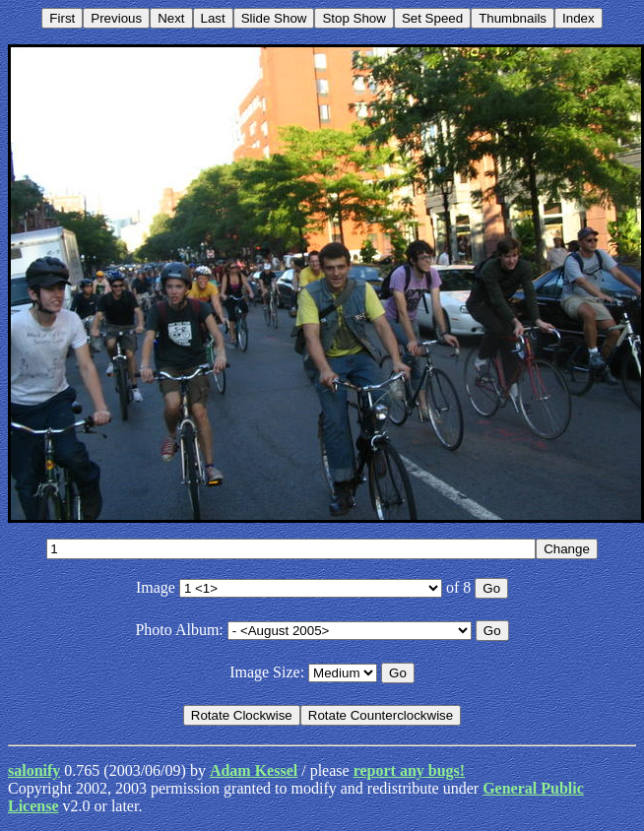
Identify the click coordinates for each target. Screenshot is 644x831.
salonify (34, 770)
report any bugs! (410, 770)
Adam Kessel (254, 770)
